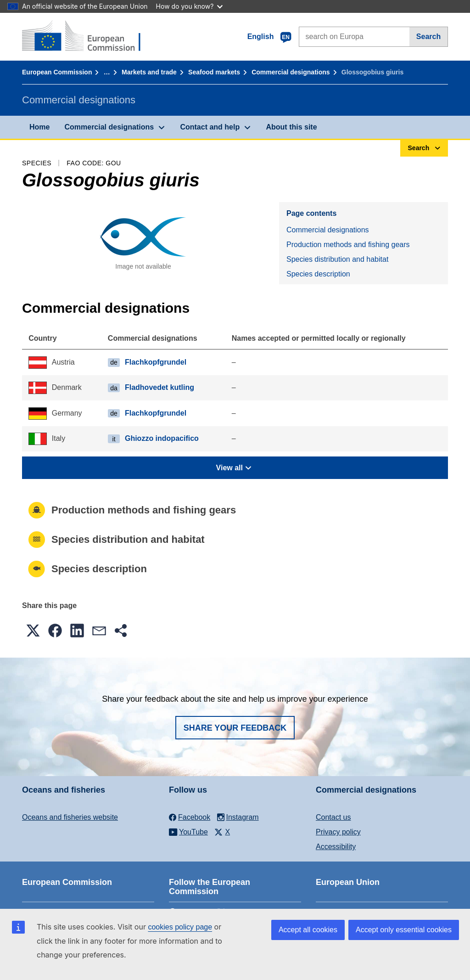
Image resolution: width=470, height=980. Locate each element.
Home (39, 127)
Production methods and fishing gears (348, 245)
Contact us (333, 817)
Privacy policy (338, 832)
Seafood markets (214, 72)
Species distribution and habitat (337, 259)
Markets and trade (149, 72)
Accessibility (336, 847)
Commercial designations (291, 72)
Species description (318, 274)
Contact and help (210, 127)
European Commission (57, 72)
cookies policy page (180, 927)
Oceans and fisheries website (70, 817)
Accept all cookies (308, 930)
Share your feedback (235, 728)
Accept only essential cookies (404, 930)
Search (428, 37)
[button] (33, 631)
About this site (291, 127)
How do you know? (190, 6)
